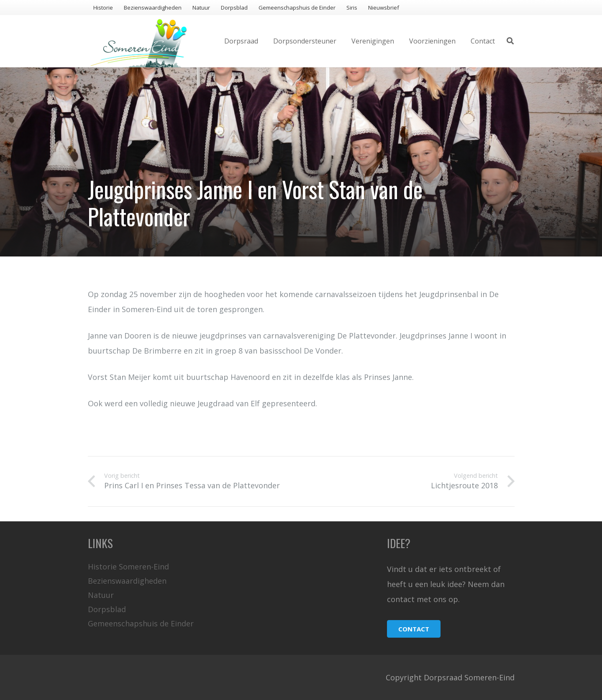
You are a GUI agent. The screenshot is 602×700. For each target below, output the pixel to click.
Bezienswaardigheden (127, 581)
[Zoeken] (510, 41)
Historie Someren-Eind (128, 567)
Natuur (101, 595)
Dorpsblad (107, 609)
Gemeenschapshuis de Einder (141, 623)
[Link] (139, 41)
